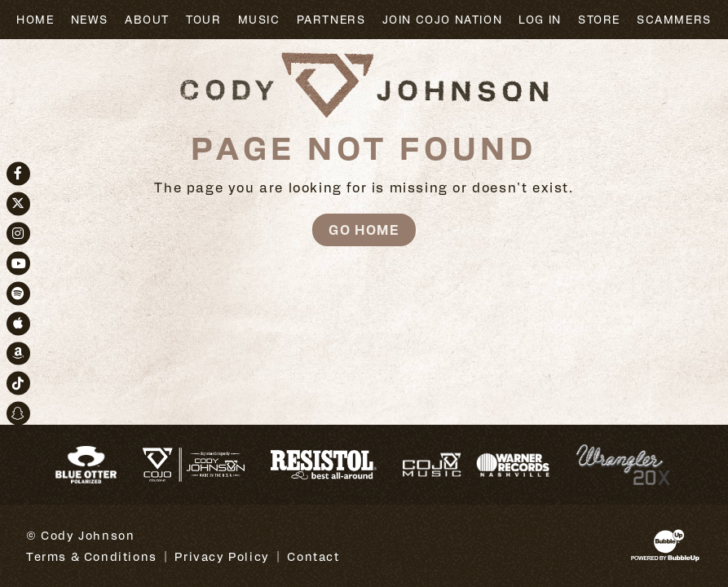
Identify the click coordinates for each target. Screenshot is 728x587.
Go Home (364, 230)
